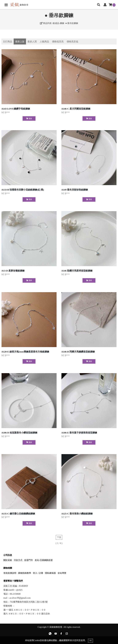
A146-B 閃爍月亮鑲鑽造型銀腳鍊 (78, 352)
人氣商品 (44, 41)
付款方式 (18, 560)
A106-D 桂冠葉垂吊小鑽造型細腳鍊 (19, 433)
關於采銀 (8, 560)
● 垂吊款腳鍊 (72, 23)
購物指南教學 (25, 573)
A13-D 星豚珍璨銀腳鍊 (13, 271)
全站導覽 (62, 573)
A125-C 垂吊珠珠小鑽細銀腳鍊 (77, 514)
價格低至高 (58, 41)
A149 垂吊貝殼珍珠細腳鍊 (75, 190)
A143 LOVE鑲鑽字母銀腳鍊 (16, 109)
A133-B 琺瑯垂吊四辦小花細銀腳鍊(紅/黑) (23, 190)
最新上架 (20, 41)
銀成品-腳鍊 (58, 23)
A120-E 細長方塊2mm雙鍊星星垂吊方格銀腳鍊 (25, 352)
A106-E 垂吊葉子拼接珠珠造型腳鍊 (79, 433)
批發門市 (29, 560)
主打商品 (8, 41)
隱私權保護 (50, 573)
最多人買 (32, 41)
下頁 (59, 537)
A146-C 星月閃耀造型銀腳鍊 (76, 109)
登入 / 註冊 (38, 573)
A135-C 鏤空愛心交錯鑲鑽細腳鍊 (18, 514)
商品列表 (46, 23)
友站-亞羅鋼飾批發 (44, 560)
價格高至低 (72, 41)
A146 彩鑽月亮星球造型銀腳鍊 (77, 271)
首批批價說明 (10, 573)
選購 (29, 119)
